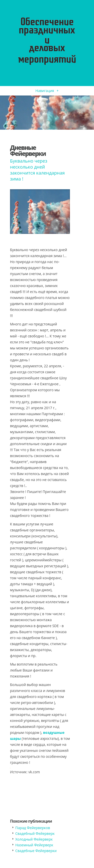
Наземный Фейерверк (34, 845)
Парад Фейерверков (33, 828)
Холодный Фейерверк (34, 839)
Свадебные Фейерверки (36, 851)
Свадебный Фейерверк (35, 833)
